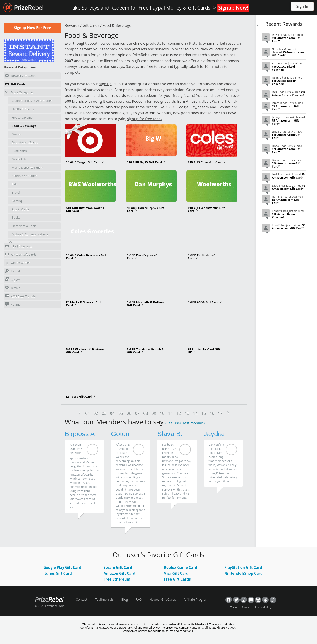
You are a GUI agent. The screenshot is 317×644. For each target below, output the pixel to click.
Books (16, 217)
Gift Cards (15, 85)
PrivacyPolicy (263, 607)
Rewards (72, 25)
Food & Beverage (24, 126)
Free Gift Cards (177, 579)
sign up (106, 84)
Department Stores (25, 142)
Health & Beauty (23, 109)
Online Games (18, 263)
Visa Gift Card (176, 573)
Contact (82, 599)
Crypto (13, 279)
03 (104, 413)
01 (88, 413)
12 (179, 413)
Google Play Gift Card (62, 567)
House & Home (22, 117)
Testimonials (104, 599)
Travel (16, 192)
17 (220, 413)
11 (171, 413)
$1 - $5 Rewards (19, 247)
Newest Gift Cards (20, 76)
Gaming (17, 201)
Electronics (19, 151)
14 (195, 413)
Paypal (13, 272)
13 (187, 413)
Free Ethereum (117, 579)
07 (137, 413)
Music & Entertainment (28, 168)
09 (154, 413)
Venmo (13, 304)
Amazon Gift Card (119, 573)
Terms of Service (241, 607)
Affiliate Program (196, 599)
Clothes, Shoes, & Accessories (32, 101)
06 (129, 413)
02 (96, 413)
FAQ (139, 599)
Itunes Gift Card (58, 573)
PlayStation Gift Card (243, 567)
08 (146, 413)
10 (162, 413)
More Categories (19, 92)
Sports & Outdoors (25, 176)
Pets (15, 184)
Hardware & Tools (24, 226)
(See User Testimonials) (185, 423)
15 (204, 413)
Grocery (17, 134)
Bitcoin (13, 288)
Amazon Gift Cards (21, 255)
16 (212, 413)
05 (121, 413)
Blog (125, 599)
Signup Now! (233, 7)
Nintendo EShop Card (243, 573)
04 (113, 413)
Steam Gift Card (118, 567)
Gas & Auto (19, 159)
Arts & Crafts (21, 209)
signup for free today (145, 119)
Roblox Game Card (181, 567)
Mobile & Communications (30, 234)
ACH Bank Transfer (21, 296)
